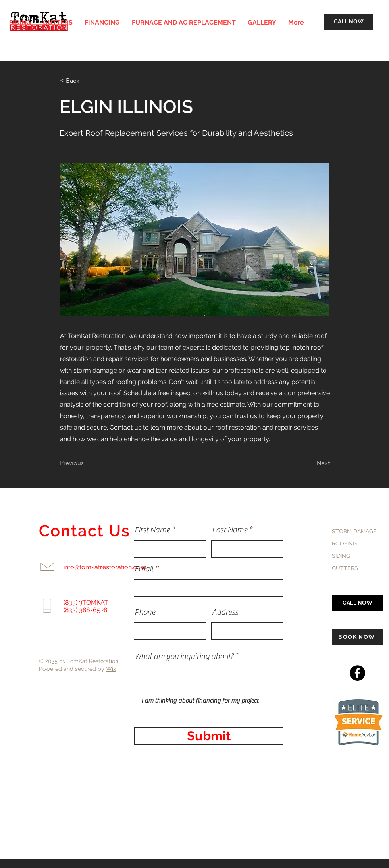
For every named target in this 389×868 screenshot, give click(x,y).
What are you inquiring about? (184, 657)
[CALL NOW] (349, 22)
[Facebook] (357, 673)
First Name (152, 530)
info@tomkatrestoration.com (105, 567)
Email (144, 569)
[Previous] (86, 463)
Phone (145, 612)
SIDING (341, 556)
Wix (111, 669)
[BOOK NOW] (357, 637)
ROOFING (344, 543)
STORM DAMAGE (354, 531)
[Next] (310, 463)
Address (225, 612)
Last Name (230, 530)
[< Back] (86, 81)
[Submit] (209, 736)
